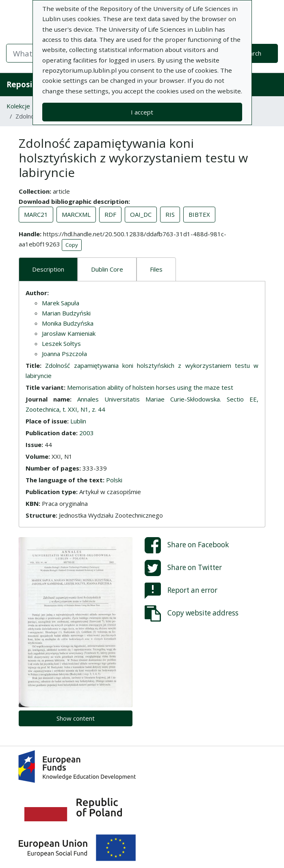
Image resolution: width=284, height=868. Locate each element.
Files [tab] (156, 269)
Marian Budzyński (66, 313)
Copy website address (192, 613)
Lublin (78, 421)
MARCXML (76, 214)
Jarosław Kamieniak (69, 333)
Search (252, 53)
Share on (187, 545)
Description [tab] (48, 269)
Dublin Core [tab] (107, 269)
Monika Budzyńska (68, 323)
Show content (76, 718)
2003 (87, 433)
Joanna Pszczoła (64, 354)
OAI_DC (141, 214)
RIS (170, 214)
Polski (114, 480)
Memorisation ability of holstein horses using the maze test (150, 387)
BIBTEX (199, 214)
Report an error (181, 591)
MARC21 (36, 214)
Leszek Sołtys (61, 343)
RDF (110, 214)
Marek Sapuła (61, 303)
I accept (142, 112)
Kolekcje (18, 106)
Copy (72, 245)
